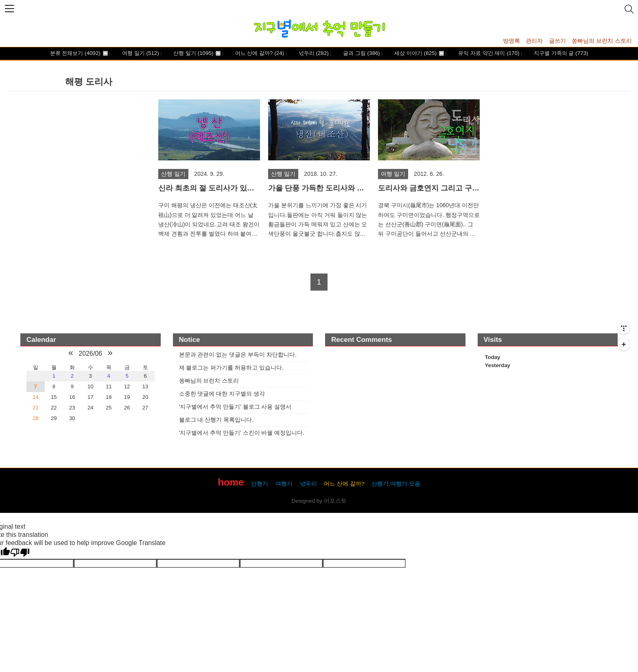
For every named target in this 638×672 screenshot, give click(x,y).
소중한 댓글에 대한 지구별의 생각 (222, 394)
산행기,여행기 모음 (396, 484)
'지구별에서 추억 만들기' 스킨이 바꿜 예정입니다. (242, 433)
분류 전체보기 (79, 54)
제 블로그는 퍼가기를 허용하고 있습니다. (231, 368)
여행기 (284, 484)
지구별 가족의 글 (560, 54)
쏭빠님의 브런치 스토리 (602, 41)
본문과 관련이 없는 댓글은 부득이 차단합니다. (238, 355)
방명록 (511, 41)
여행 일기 (140, 54)
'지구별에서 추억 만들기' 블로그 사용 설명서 (235, 407)
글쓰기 (557, 41)
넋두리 (313, 54)
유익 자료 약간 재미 (488, 54)
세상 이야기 (418, 54)
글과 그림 (361, 54)
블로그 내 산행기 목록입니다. (216, 420)
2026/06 (90, 354)
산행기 (260, 484)
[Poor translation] (20, 553)
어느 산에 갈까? (259, 54)
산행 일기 (197, 54)
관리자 (534, 41)
